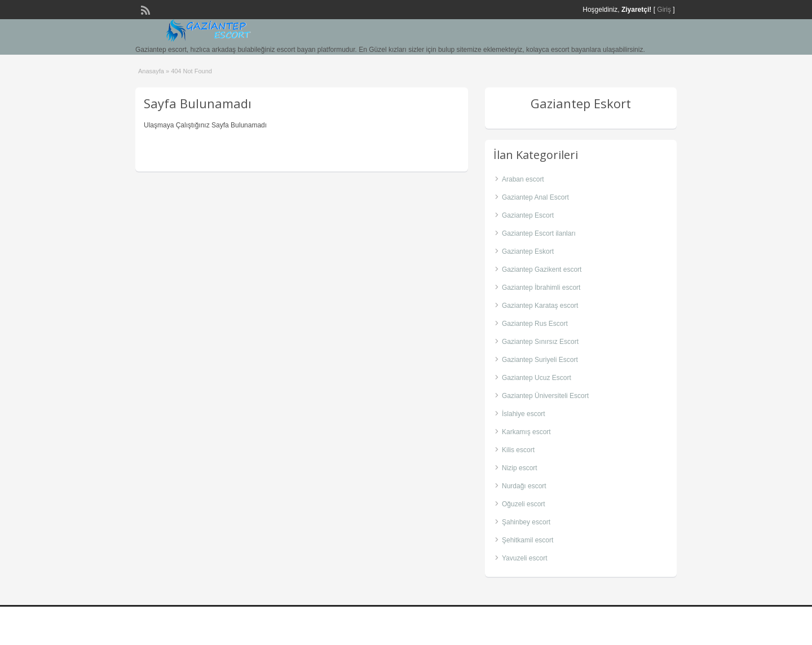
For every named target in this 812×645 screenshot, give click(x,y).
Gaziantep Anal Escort (535, 197)
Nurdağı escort (524, 486)
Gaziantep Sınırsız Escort (540, 342)
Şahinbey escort (526, 522)
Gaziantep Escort (528, 215)
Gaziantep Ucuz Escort (537, 378)
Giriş (664, 10)
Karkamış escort (526, 432)
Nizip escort (520, 468)
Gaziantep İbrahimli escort (541, 288)
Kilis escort (518, 450)
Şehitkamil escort (528, 540)
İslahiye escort (524, 414)
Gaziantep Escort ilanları (539, 233)
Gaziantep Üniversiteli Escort (545, 396)
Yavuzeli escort (524, 558)
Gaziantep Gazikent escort (542, 270)
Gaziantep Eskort (528, 251)
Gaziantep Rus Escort (535, 324)
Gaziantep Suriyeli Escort (540, 360)
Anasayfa (151, 71)
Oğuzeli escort (524, 504)
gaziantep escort (644, 626)
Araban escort (523, 179)
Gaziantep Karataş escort (540, 306)
